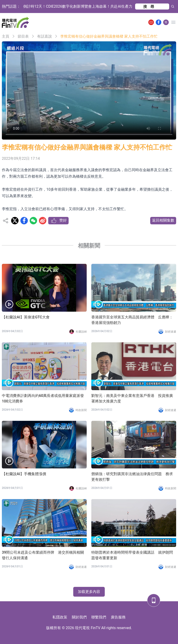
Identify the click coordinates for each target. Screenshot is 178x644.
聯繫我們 (99, 617)
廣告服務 (118, 617)
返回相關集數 (163, 220)
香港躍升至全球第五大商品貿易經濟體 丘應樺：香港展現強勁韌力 (132, 320)
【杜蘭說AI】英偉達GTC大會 (26, 317)
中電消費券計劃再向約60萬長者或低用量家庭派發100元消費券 (43, 398)
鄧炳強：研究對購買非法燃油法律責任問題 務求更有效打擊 (132, 477)
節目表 (23, 36)
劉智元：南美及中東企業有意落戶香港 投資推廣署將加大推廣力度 (132, 398)
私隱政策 (60, 617)
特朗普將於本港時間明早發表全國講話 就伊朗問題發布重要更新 (132, 555)
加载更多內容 (89, 592)
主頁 (6, 36)
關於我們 (79, 617)
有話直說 (44, 36)
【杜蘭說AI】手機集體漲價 (24, 474)
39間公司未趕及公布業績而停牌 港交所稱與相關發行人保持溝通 (43, 555)
